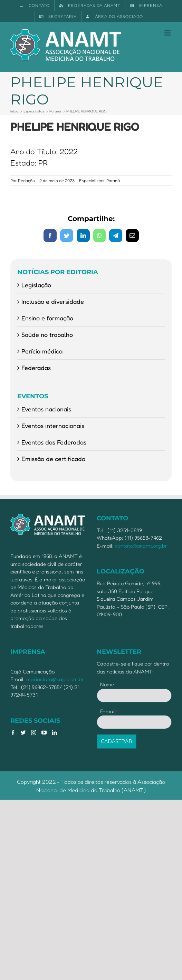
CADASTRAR (117, 741)
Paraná (113, 181)
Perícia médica (42, 351)
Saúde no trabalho (47, 334)
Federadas (36, 368)
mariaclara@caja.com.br (55, 679)
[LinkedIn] (54, 733)
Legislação (36, 285)
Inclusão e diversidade (53, 301)
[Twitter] (23, 733)
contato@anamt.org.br (141, 546)
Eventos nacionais (46, 409)
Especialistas (92, 181)
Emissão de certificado (53, 459)
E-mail (109, 711)
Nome (107, 684)
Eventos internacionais (53, 426)
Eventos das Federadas (54, 442)
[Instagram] (34, 733)
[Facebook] (13, 733)
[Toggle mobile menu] (168, 33)
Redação (26, 181)
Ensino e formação (47, 318)
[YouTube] (44, 733)
